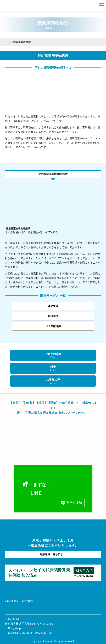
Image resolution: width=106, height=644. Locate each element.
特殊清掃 (53, 316)
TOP (7, 42)
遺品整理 (53, 306)
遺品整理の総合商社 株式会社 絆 (13, 5)
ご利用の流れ (53, 356)
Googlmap (14, 628)
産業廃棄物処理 (22, 42)
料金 (53, 368)
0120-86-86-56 (87, 5)
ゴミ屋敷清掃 (53, 326)
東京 (36, 540)
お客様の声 (53, 381)
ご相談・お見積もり (94, 5)
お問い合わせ (15, 610)
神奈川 (48, 540)
